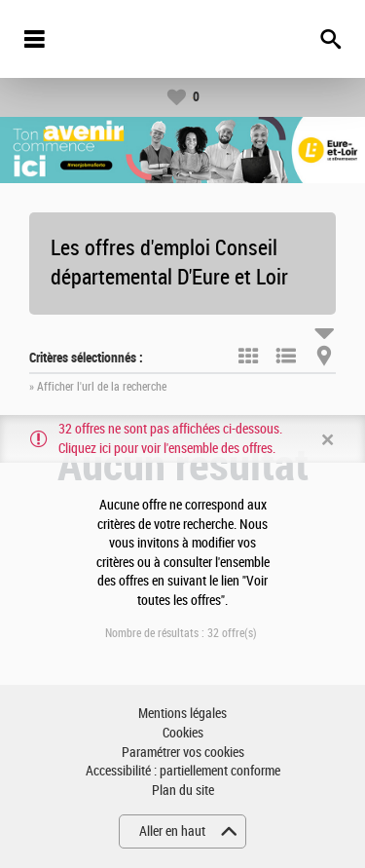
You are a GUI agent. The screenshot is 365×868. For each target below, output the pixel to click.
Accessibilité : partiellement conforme (183, 771)
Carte (324, 356)
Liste (286, 356)
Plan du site (183, 791)
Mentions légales (182, 714)
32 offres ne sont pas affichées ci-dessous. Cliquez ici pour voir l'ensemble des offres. (170, 439)
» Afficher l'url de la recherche (98, 387)
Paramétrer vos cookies (183, 753)
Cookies (183, 733)
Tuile (248, 356)
